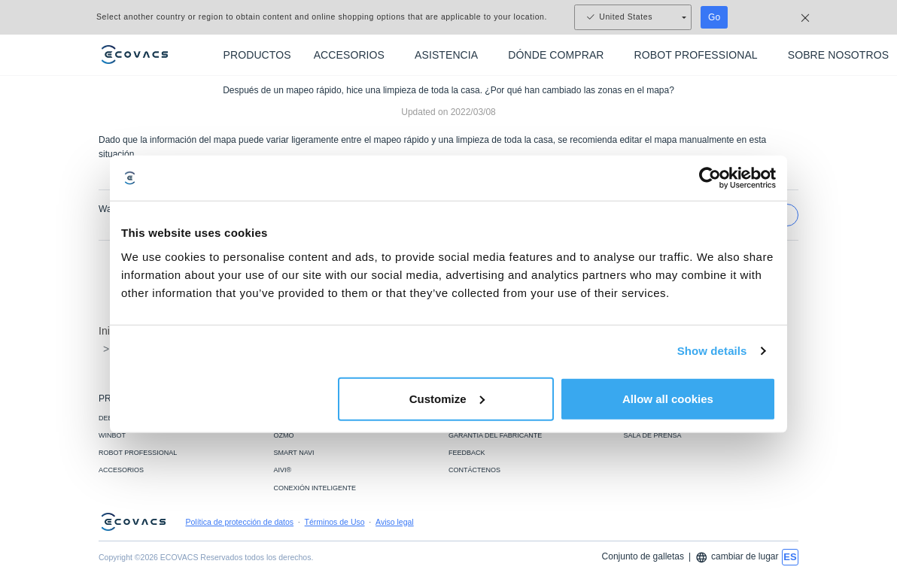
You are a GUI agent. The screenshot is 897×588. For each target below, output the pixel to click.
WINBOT (112, 435)
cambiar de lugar (737, 558)
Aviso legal (395, 522)
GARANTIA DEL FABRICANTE (495, 435)
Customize (447, 398)
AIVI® (283, 470)
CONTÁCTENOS (474, 470)
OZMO (284, 435)
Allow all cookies (668, 398)
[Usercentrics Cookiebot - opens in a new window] (710, 178)
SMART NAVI (294, 453)
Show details (712, 351)
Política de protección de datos (240, 522)
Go (714, 17)
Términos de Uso (335, 522)
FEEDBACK (467, 453)
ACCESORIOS (121, 470)
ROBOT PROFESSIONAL (138, 453)
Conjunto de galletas (643, 556)
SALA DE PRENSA (653, 435)
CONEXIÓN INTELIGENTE (315, 488)
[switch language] (790, 557)
